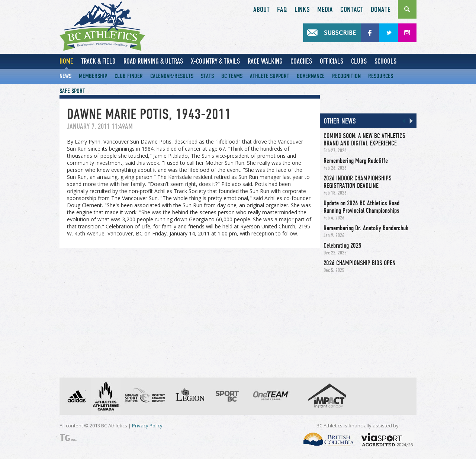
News (65, 76)
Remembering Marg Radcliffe (356, 161)
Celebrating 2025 (342, 245)
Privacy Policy (147, 426)
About (261, 10)
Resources (381, 76)
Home (66, 61)
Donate (381, 10)
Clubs (359, 61)
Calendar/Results (172, 76)
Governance (311, 76)
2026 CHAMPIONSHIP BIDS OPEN (360, 263)
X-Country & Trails (215, 61)
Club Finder (129, 76)
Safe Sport (72, 91)
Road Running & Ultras (153, 61)
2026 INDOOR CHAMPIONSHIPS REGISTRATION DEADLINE (358, 182)
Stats (207, 76)
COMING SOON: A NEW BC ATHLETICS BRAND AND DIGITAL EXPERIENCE (364, 139)
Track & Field (98, 61)
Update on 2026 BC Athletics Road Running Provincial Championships (361, 207)
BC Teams (232, 76)
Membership (93, 76)
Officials (332, 61)
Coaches (301, 61)
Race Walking (265, 61)
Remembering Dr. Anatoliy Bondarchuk (366, 228)
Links (302, 10)
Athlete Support (270, 76)
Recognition (346, 76)
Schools (385, 61)
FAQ (282, 10)
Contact (352, 10)
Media (325, 10)
